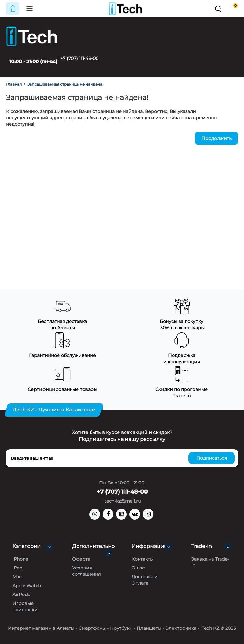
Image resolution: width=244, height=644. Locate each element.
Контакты (142, 559)
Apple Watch (27, 586)
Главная (14, 84)
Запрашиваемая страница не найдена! (65, 84)
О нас (138, 568)
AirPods (21, 595)
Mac (17, 577)
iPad (17, 568)
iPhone (20, 559)
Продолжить (217, 138)
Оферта (81, 559)
